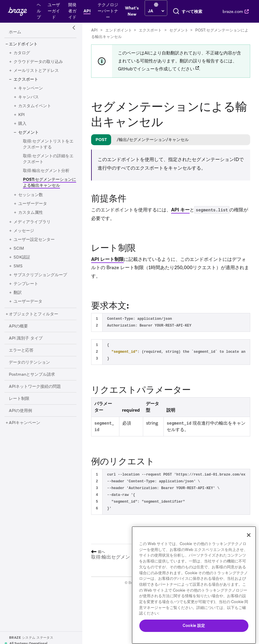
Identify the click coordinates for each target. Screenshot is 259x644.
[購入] (22, 173)
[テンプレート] (26, 333)
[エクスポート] (26, 129)
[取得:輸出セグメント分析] (46, 220)
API (94, 80)
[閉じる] (249, 535)
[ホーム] (15, 82)
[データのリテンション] (29, 412)
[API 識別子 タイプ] (26, 388)
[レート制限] (19, 448)
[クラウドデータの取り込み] (38, 111)
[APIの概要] (18, 376)
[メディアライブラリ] (32, 271)
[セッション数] (31, 244)
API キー (180, 259)
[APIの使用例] (20, 460)
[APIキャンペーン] (25, 472)
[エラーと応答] (21, 400)
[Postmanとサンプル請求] (32, 424)
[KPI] (21, 164)
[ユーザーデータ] (33, 253)
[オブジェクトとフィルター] (34, 364)
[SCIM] (19, 298)
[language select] (117, 11)
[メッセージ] (24, 280)
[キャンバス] (29, 147)
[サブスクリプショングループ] (40, 325)
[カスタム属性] (31, 262)
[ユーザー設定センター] (34, 289)
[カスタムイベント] (35, 155)
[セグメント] (29, 182)
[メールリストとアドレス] (36, 120)
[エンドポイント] (23, 94)
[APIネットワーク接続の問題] (35, 436)
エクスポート (150, 80)
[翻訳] (18, 342)
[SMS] (18, 316)
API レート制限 (107, 309)
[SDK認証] (22, 307)
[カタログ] (22, 102)
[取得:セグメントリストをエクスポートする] (48, 194)
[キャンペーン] (31, 138)
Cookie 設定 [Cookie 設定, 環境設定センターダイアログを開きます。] (194, 626)
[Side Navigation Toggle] (74, 77)
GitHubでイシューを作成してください (156, 118)
